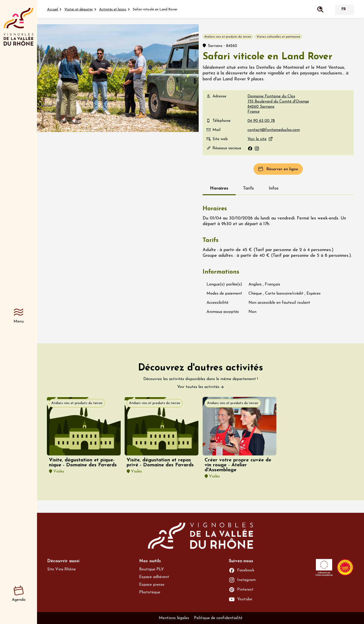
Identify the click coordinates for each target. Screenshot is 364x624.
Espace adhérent (154, 577)
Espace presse (152, 585)
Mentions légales (174, 618)
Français (344, 10)
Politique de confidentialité (218, 618)
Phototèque (150, 592)
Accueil (53, 10)
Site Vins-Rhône (61, 569)
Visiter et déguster (79, 10)
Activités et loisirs (113, 10)
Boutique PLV (152, 569)
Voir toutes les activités (198, 387)
